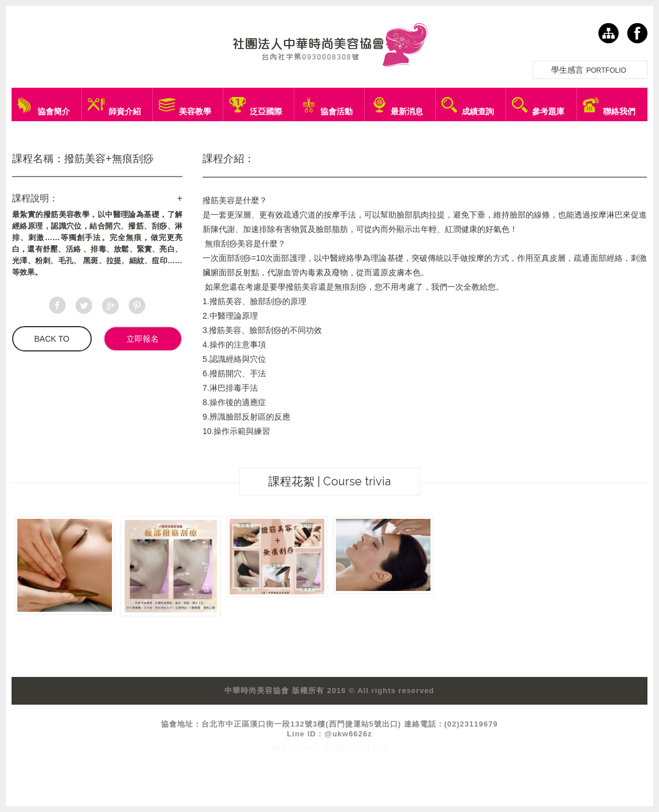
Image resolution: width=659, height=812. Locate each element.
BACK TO (52, 339)
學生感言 (590, 70)
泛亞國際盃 (266, 114)
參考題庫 (548, 111)
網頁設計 (288, 749)
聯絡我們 (619, 111)
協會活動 (336, 111)
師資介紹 (125, 111)
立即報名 (143, 339)
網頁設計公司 (363, 749)
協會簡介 (54, 111)
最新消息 (407, 111)
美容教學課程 (195, 114)
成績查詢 (478, 111)
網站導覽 (609, 33)
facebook (637, 33)
